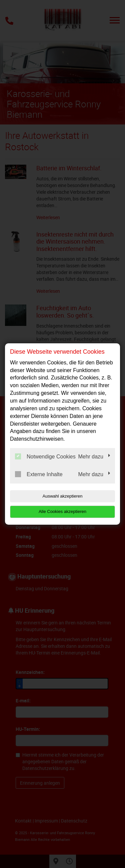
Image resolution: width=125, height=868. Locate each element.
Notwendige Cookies (45, 456)
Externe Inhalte (39, 474)
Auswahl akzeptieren (63, 496)
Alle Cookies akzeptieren (62, 511)
